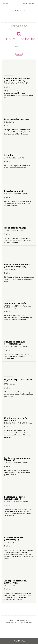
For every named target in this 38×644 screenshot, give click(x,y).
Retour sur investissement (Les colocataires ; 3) (18, 79)
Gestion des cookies (26, 622)
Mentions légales (11, 622)
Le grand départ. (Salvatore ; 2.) (19, 380)
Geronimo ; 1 (10, 155)
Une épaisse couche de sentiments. (16, 419)
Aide (6, 4)
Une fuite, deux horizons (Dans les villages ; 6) (17, 266)
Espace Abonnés (29, 4)
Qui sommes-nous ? (23, 621)
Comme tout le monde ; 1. (17, 303)
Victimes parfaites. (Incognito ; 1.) (14, 539)
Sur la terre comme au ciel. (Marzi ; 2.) (18, 459)
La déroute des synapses (17, 119)
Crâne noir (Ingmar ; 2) (16, 228)
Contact (11, 621)
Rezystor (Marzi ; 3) (14, 191)
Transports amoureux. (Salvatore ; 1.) (15, 582)
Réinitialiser (19, 54)
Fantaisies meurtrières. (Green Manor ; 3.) (16, 498)
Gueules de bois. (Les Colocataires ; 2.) (15, 343)
